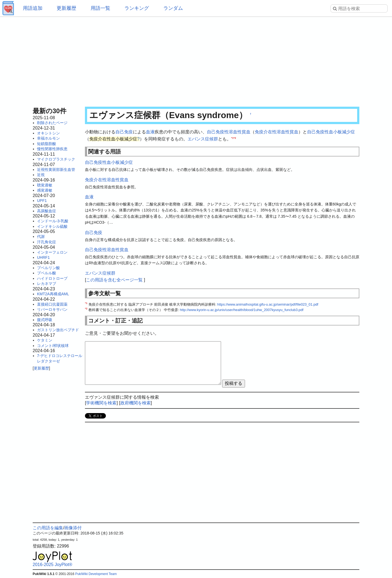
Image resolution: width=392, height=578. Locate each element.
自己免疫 (124, 132)
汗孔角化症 (47, 242)
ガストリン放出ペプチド (58, 330)
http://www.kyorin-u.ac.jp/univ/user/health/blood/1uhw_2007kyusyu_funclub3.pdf (242, 310)
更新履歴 (66, 8)
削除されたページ (52, 123)
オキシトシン (48, 133)
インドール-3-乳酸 (53, 221)
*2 (235, 138)
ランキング (137, 8)
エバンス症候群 (203, 139)
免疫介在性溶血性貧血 (277, 132)
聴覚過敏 (45, 185)
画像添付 (73, 528)
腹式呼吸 (45, 320)
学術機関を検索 (101, 403)
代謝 (41, 236)
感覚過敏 (45, 190)
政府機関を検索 (136, 403)
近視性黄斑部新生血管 (56, 170)
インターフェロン (52, 252)
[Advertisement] (196, 60)
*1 (232, 138)
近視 (41, 175)
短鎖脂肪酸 (47, 144)
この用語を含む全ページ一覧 (114, 280)
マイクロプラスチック (56, 159)
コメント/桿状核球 (53, 346)
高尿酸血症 (47, 211)
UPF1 (42, 201)
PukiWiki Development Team (96, 574)
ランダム (173, 8)
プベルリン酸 (48, 268)
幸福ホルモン (48, 138)
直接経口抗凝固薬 (52, 304)
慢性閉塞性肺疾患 (52, 149)
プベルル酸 (47, 273)
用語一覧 (100, 8)
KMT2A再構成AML (53, 294)
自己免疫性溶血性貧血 (229, 132)
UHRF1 (43, 257)
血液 (150, 132)
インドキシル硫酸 (52, 226)
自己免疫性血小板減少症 (331, 132)
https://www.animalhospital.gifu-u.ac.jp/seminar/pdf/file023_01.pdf (268, 304)
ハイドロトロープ (52, 278)
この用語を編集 (48, 528)
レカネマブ (47, 284)
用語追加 (33, 8)
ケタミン (45, 340)
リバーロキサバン (52, 309)
